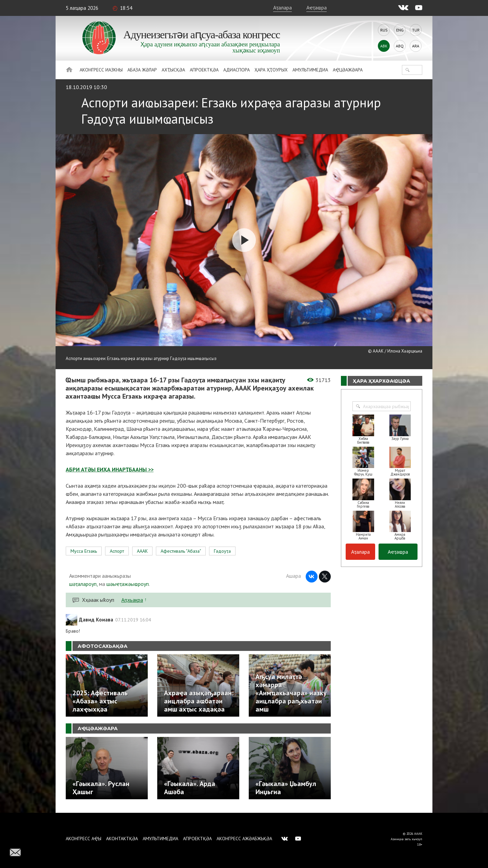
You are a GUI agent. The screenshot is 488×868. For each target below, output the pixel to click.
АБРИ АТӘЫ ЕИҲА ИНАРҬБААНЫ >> (110, 469)
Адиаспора (237, 70)
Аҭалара (282, 7)
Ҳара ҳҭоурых (271, 70)
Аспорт (117, 551)
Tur (416, 30)
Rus (384, 30)
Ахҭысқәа (173, 70)
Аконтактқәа (122, 839)
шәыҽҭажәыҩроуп (128, 584)
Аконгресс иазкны (101, 70)
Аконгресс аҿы (84, 839)
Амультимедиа (310, 70)
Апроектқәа (204, 70)
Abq (400, 46)
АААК (142, 551)
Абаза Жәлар (142, 70)
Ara (416, 46)
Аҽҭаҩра (317, 7)
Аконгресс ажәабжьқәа (244, 839)
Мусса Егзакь (84, 551)
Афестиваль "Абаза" (181, 551)
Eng (400, 30)
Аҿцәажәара (348, 70)
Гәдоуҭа (222, 551)
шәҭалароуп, (83, 584)
